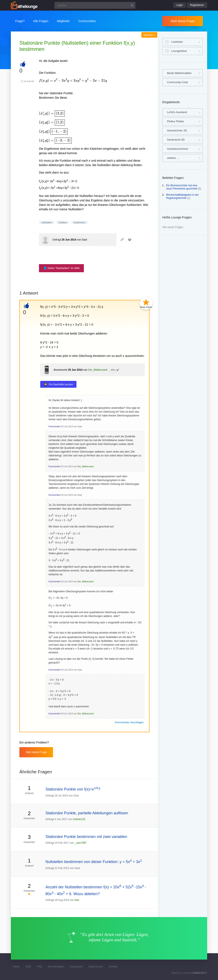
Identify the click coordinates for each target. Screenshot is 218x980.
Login (180, 5)
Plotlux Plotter (175, 121)
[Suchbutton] (132, 5)
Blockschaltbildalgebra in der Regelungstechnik (182, 197)
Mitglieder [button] (63, 21)
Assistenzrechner (178, 149)
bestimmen (79, 222)
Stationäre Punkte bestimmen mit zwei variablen (86, 837)
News (16, 967)
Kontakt (113, 967)
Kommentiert (55, 427)
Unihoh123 (79, 819)
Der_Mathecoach (98, 370)
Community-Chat (177, 82)
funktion (63, 222)
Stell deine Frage (183, 21)
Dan (77, 900)
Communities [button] (87, 21)
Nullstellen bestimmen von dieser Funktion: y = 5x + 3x (94, 862)
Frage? (20, 21)
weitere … (173, 158)
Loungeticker (179, 51)
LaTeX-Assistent (177, 112)
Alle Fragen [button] (41, 21)
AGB (28, 967)
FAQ (39, 967)
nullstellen (47, 222)
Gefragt (57, 240)
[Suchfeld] (95, 5)
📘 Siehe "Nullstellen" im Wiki (61, 268)
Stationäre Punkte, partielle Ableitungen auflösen (87, 813)
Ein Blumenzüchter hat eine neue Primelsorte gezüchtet (182, 187)
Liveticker (177, 42)
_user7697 (81, 843)
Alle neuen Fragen (173, 227)
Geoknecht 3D (176, 140)
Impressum (76, 967)
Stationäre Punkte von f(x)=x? (73, 789)
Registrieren (197, 5)
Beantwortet (60, 370)
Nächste (149, 35)
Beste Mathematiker (179, 73)
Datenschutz (96, 967)
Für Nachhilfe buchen (61, 385)
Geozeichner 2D (177, 130)
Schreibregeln (56, 967)
